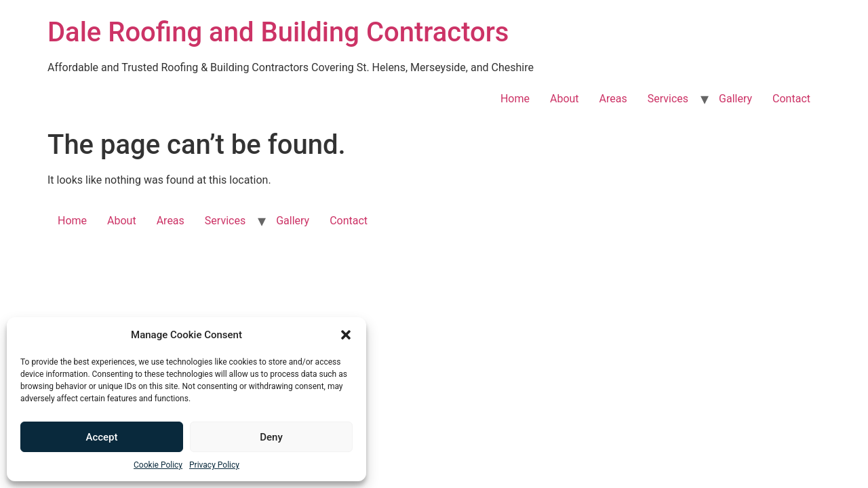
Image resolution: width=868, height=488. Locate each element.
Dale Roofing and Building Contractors (278, 32)
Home (515, 99)
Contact (791, 99)
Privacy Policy (214, 465)
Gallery (735, 99)
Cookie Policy (158, 465)
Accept (101, 437)
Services (668, 99)
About (565, 99)
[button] (346, 335)
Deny (271, 437)
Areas (613, 99)
